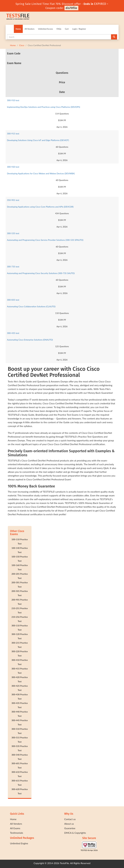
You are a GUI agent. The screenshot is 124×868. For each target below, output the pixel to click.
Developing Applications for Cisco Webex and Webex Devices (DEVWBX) (41, 173)
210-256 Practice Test (20, 619)
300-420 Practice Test (20, 679)
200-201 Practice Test (20, 576)
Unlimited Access (45, 29)
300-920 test (13, 167)
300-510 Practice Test (20, 731)
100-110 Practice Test (20, 541)
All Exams (15, 828)
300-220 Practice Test (20, 653)
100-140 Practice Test (20, 550)
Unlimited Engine (19, 843)
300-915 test (13, 134)
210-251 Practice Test (20, 610)
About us (69, 824)
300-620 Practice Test (20, 791)
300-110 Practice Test (20, 628)
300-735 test (13, 267)
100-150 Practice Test (20, 559)
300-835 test (13, 300)
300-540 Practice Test (20, 757)
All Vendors (30, 29)
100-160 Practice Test (20, 567)
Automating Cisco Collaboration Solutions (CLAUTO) (31, 306)
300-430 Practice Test (20, 697)
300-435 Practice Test (20, 705)
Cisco (22, 45)
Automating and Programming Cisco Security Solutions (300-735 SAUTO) (41, 273)
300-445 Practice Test (20, 722)
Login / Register (79, 29)
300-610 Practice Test (20, 774)
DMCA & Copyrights (75, 833)
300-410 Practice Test (20, 662)
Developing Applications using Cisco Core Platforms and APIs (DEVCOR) (40, 207)
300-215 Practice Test (20, 645)
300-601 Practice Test (20, 765)
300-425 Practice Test (20, 688)
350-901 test (13, 200)
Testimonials (17, 833)
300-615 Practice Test (20, 783)
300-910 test (13, 100)
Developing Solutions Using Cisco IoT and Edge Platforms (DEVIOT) (38, 140)
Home (18, 29)
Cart (67, 29)
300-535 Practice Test (20, 748)
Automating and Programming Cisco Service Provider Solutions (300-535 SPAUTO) (45, 240)
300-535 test (13, 233)
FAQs (59, 29)
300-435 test (13, 333)
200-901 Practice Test (20, 602)
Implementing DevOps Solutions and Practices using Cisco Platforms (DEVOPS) (44, 107)
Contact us (70, 819)
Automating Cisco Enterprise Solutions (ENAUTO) (30, 340)
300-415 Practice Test (20, 671)
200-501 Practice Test (20, 593)
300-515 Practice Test (20, 740)
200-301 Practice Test (20, 585)
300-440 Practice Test (20, 714)
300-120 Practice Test (20, 636)
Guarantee (70, 828)
